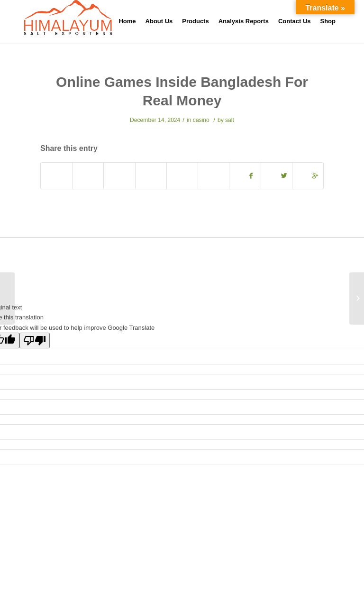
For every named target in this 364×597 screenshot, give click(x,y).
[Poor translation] (35, 340)
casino (201, 120)
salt (230, 120)
